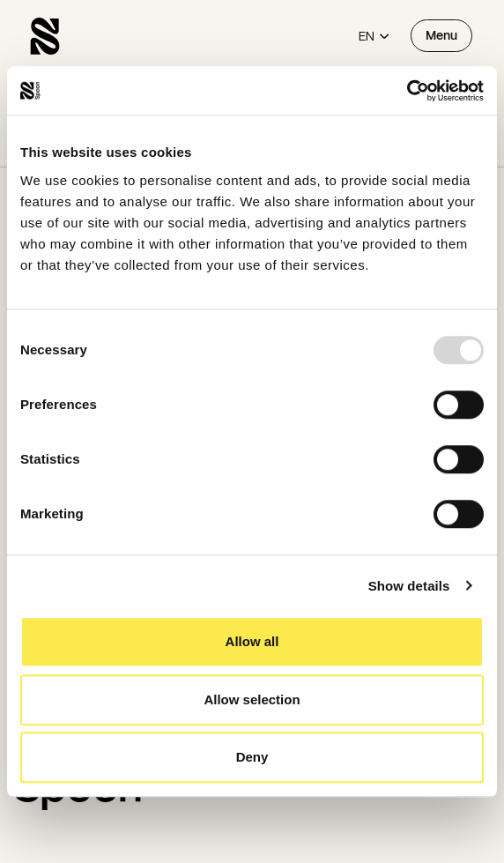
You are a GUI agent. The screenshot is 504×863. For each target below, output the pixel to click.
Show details (409, 586)
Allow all (252, 641)
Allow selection (252, 699)
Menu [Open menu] (441, 35)
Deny (252, 757)
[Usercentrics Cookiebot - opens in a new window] (407, 91)
